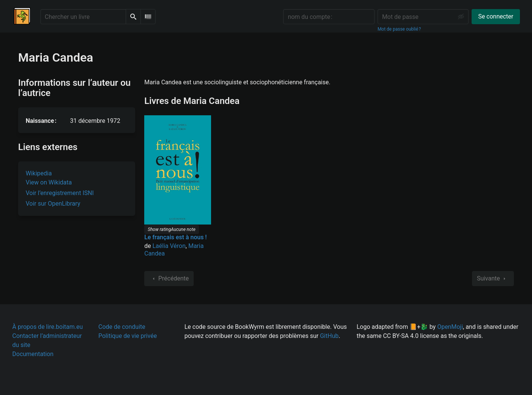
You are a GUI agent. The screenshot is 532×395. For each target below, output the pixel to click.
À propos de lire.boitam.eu (48, 327)
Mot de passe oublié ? (399, 29)
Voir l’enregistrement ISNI (60, 193)
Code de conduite (122, 327)
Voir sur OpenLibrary (53, 204)
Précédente (169, 279)
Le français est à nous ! (175, 237)
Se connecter (496, 16)
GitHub (329, 336)
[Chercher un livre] (83, 17)
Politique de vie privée (128, 336)
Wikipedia (39, 173)
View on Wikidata (49, 182)
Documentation (33, 354)
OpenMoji (450, 327)
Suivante (493, 279)
